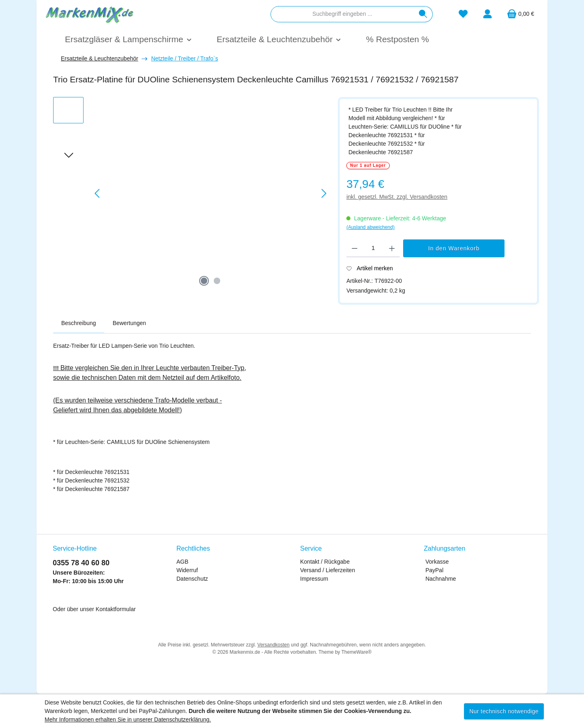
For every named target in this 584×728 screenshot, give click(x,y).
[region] (191, 193)
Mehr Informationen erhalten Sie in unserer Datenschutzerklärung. (128, 719)
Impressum (314, 579)
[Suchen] (423, 14)
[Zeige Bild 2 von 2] (217, 281)
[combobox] (342, 14)
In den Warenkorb (454, 248)
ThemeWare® (356, 652)
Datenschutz (192, 579)
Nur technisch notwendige (504, 711)
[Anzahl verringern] (355, 248)
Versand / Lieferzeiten (327, 570)
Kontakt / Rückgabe (325, 562)
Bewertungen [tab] (130, 323)
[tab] (79, 323)
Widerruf (187, 570)
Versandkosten (274, 645)
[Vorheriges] (98, 193)
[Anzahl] (373, 248)
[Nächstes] (324, 193)
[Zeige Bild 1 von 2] (204, 281)
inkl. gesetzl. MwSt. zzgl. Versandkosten (397, 197)
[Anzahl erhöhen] (392, 248)
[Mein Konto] (487, 14)
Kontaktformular (116, 609)
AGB (182, 562)
